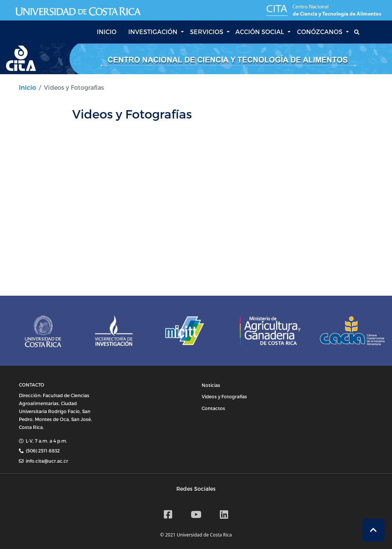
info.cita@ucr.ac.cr (47, 461)
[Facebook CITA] (168, 514)
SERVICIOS (207, 32)
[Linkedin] (224, 514)
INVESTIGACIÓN (153, 32)
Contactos (213, 408)
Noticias (211, 385)
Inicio (27, 87)
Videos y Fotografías (224, 396)
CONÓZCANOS (320, 32)
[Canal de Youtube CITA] (196, 514)
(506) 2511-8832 (43, 451)
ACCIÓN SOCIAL (260, 32)
